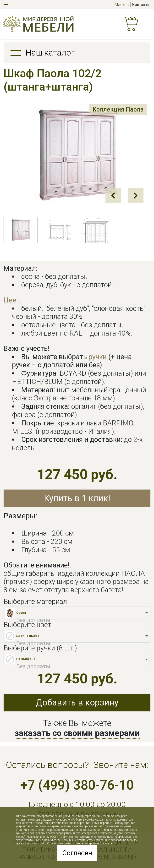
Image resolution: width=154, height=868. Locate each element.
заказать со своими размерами (77, 733)
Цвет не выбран (29, 636)
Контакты (141, 5)
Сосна (21, 613)
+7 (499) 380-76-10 (77, 785)
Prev (113, 196)
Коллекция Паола (117, 110)
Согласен (77, 853)
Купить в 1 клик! (77, 498)
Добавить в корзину (77, 702)
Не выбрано (26, 659)
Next (136, 196)
